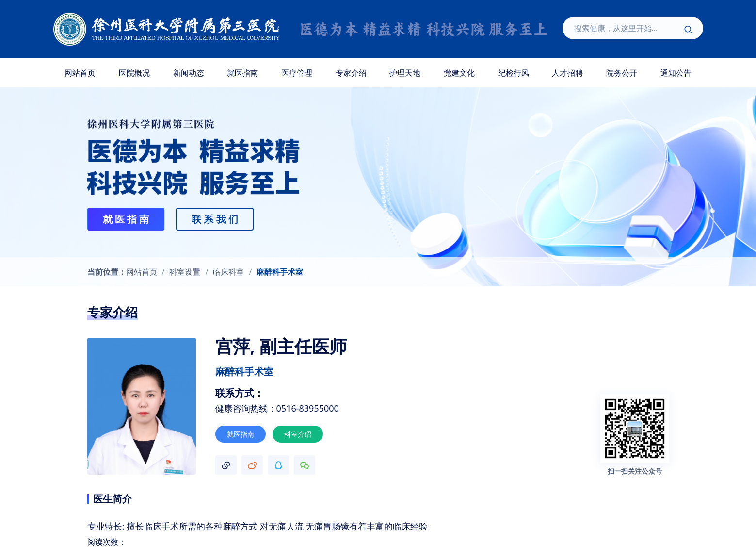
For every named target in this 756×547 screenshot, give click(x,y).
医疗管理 (297, 73)
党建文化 (459, 73)
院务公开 (622, 73)
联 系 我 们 (215, 219)
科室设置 (185, 272)
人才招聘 (567, 73)
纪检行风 (514, 73)
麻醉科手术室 (280, 272)
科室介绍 (298, 434)
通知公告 (676, 73)
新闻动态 (189, 73)
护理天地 (405, 73)
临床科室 (228, 272)
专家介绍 (351, 73)
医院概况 (134, 73)
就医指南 (242, 73)
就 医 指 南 (126, 219)
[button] (226, 465)
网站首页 (80, 73)
